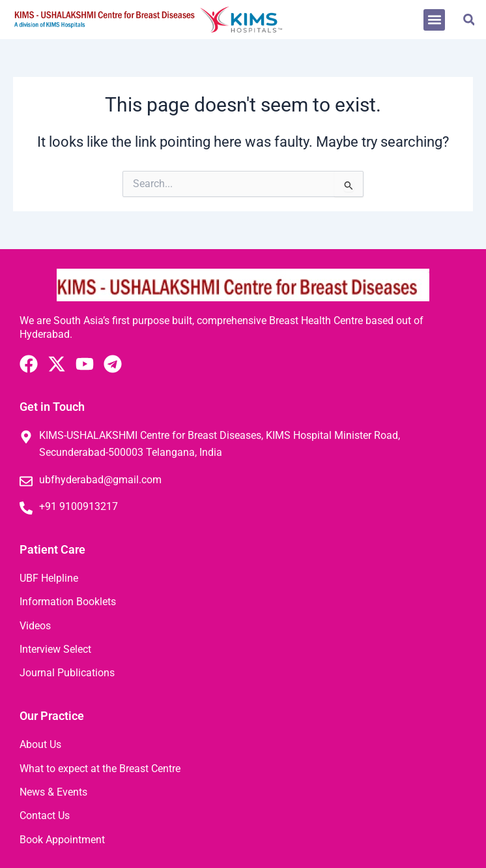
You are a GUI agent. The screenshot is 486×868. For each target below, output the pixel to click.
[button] (434, 20)
